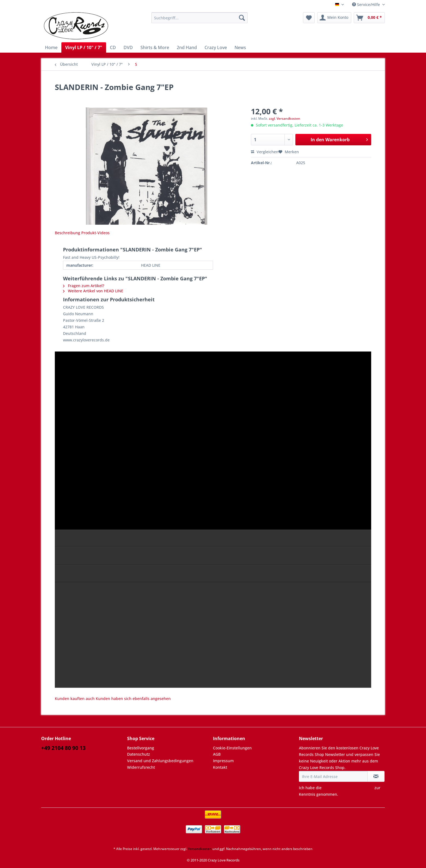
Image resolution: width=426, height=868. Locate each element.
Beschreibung (67, 233)
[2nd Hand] (187, 47)
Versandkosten (200, 849)
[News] (240, 47)
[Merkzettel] (309, 18)
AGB (217, 754)
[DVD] (128, 47)
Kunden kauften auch (75, 699)
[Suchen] (242, 18)
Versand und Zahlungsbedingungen (160, 761)
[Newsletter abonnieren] (376, 776)
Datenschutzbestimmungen (348, 788)
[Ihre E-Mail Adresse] (333, 776)
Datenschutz (139, 754)
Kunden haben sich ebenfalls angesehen (133, 699)
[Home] (51, 47)
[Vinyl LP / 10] (84, 47)
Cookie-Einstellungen (232, 748)
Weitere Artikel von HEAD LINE (93, 291)
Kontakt (220, 767)
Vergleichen (265, 152)
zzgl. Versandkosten (285, 118)
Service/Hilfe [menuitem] (367, 4)
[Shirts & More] (155, 47)
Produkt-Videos (95, 233)
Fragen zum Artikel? (84, 286)
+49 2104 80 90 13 (63, 748)
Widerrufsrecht (141, 767)
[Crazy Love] (216, 47)
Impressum (223, 761)
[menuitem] (199, 20)
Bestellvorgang (141, 748)
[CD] (113, 47)
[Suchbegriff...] (199, 18)
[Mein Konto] (334, 18)
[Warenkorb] (369, 18)
